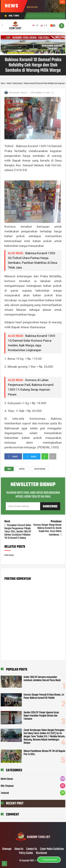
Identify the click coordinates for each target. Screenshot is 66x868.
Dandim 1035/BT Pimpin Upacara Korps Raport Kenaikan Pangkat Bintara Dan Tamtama (41, 716)
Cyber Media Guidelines (52, 849)
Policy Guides (26, 853)
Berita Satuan (40, 469)
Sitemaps (7, 849)
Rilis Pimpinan (7, 786)
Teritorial (5, 793)
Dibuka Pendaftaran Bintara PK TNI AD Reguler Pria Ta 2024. (44, 753)
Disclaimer (42, 853)
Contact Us (32, 849)
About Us (19, 849)
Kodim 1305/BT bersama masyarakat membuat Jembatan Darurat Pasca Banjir (42, 679)
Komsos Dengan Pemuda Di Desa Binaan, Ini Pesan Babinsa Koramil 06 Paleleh (44, 696)
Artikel (22, 469)
